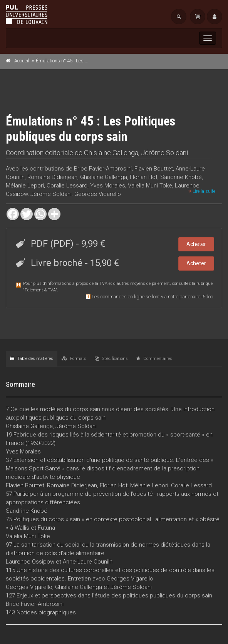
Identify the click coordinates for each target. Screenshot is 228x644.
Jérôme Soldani (164, 153)
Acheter (196, 244)
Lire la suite (202, 191)
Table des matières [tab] (32, 359)
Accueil (22, 61)
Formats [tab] (74, 359)
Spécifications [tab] (111, 359)
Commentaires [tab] (154, 359)
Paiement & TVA (40, 290)
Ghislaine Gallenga (111, 153)
